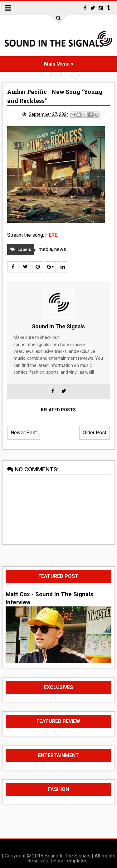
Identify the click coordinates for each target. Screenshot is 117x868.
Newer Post (24, 433)
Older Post (95, 433)
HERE (51, 235)
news (60, 249)
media (45, 249)
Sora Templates (71, 861)
